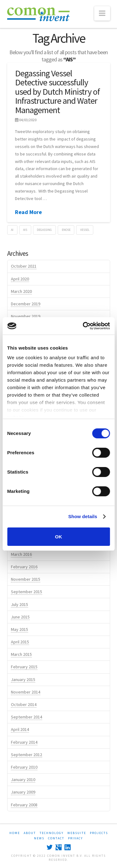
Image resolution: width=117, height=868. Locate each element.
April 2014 (20, 729)
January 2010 (23, 780)
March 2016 (21, 554)
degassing (44, 230)
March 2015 (21, 654)
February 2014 (24, 742)
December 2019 (26, 304)
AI (12, 230)
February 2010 (24, 767)
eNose (66, 230)
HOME (15, 833)
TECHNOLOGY (52, 833)
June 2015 (20, 617)
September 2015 (27, 592)
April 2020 (20, 279)
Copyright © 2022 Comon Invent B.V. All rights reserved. (58, 858)
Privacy (76, 838)
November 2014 (26, 692)
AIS (25, 230)
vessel (85, 230)
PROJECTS (99, 833)
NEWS (39, 838)
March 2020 (21, 291)
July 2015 (19, 604)
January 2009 (23, 792)
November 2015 (26, 579)
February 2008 (24, 805)
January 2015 (23, 680)
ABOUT (30, 833)
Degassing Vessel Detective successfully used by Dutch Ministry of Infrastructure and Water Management (57, 92)
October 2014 (24, 704)
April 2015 (20, 642)
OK (58, 537)
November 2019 (26, 316)
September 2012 (27, 755)
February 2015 (24, 667)
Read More (28, 212)
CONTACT (56, 838)
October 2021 (24, 266)
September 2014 (27, 717)
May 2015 (19, 629)
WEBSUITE (77, 833)
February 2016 (24, 567)
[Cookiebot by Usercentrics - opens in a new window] (83, 326)
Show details (83, 516)
